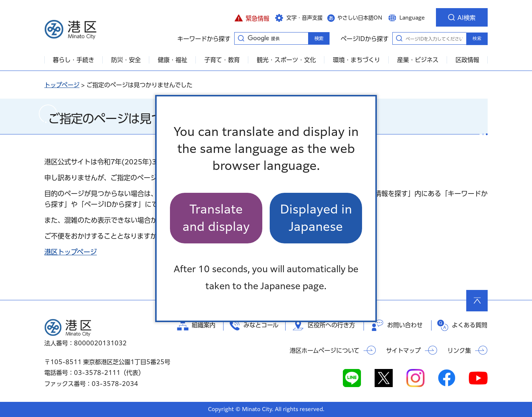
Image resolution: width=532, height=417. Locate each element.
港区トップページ (71, 252)
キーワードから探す (241, 38)
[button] (252, 17)
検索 (477, 38)
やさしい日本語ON (360, 18)
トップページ (62, 85)
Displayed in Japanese (316, 218)
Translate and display (216, 218)
